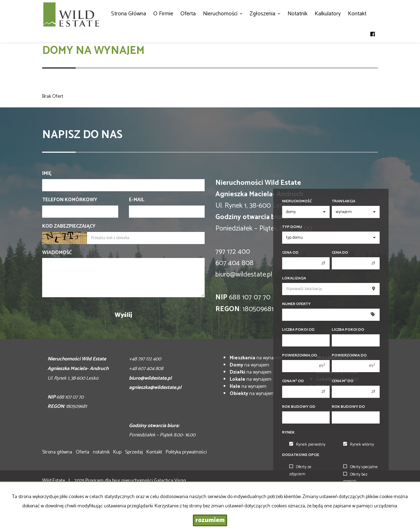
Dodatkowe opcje (301, 455)
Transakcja (344, 201)
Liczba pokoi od (298, 330)
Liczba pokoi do (348, 330)
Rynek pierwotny (307, 445)
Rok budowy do (348, 407)
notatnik (297, 14)
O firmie (163, 14)
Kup (117, 452)
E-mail (137, 200)
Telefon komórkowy (70, 200)
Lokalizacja (294, 278)
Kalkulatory (328, 14)
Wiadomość (57, 253)
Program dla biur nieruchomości (120, 481)
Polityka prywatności (186, 452)
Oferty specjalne (361, 467)
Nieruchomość (297, 201)
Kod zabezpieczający (69, 227)
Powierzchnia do (349, 356)
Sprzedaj (134, 452)
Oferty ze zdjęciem (300, 470)
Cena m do (343, 381)
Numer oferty (296, 304)
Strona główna (129, 14)
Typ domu (292, 227)
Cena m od (293, 381)
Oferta (188, 14)
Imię (47, 174)
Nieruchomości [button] (223, 14)
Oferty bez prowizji (355, 478)
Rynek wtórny (359, 445)
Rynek (288, 433)
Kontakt (357, 14)
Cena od (290, 253)
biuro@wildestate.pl (244, 275)
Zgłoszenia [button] (265, 14)
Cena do (340, 253)
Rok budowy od (299, 407)
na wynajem (256, 358)
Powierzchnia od (300, 356)
